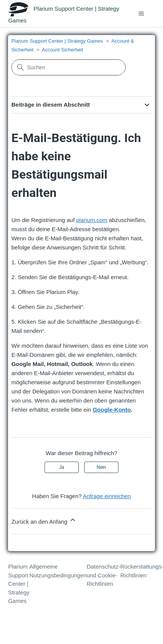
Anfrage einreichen (107, 496)
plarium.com (92, 220)
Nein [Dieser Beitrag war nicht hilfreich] (101, 467)
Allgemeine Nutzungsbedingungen (58, 571)
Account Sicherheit (62, 50)
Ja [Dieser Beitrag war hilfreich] (62, 467)
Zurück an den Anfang (44, 520)
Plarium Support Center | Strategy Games (57, 41)
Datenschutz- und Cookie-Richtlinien (103, 575)
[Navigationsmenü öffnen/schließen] (141, 14)
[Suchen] (69, 67)
